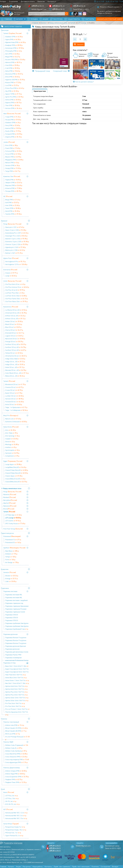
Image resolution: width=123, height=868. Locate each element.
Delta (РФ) (13, 71)
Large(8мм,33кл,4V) (16, 467)
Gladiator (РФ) (14, 37)
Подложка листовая (10, 591)
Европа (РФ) (14, 102)
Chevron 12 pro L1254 (17, 244)
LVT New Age (14, 515)
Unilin (12, 281)
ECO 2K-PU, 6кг (13, 804)
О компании (13, 1)
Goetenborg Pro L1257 (17, 233)
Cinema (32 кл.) (15, 387)
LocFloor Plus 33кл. (15, 293)
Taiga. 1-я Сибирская (17, 410)
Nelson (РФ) (12, 162)
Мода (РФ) (13, 57)
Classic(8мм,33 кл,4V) (16, 479)
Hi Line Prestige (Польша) (17, 737)
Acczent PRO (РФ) (15, 59)
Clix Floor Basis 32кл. (17, 301)
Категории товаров (13, 26)
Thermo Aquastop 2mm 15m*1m (17, 712)
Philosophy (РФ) (14, 51)
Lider (11, 581)
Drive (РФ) (13, 77)
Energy (12, 578)
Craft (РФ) (13, 68)
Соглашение (105, 867)
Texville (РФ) (14, 214)
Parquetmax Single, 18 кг (16, 830)
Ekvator (12, 576)
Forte (10, 559)
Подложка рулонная (10, 634)
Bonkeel (10, 497)
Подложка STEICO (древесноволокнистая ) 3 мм (17, 615)
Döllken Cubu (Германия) (17, 745)
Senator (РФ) (13, 165)
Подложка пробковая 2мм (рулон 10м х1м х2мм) (17, 623)
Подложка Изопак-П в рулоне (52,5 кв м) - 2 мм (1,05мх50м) (17, 638)
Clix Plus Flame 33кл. (17, 299)
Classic (12, 273)
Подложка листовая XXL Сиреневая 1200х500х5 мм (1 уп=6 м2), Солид (17, 598)
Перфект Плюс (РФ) (16, 782)
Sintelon (10, 572)
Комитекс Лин (12, 176)
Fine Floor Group (13, 529)
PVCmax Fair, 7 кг (13, 833)
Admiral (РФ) (14, 62)
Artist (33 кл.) (14, 404)
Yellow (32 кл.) (14, 353)
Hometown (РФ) (15, 48)
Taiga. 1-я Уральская (17, 407)
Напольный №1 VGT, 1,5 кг (17, 813)
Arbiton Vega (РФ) (15, 774)
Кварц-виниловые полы (58, 23)
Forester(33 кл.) (15, 402)
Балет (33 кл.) (14, 393)
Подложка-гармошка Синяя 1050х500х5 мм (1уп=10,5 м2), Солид (16, 612)
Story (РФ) (13, 125)
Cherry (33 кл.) (14, 330)
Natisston (10, 506)
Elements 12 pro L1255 (17, 241)
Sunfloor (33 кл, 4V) (16, 347)
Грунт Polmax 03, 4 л (14, 835)
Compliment (12, 456)
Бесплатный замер (112, 846)
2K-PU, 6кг (11, 801)
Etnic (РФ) (12, 145)
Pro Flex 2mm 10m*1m (15, 703)
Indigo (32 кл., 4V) (15, 361)
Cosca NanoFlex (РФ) (17, 754)
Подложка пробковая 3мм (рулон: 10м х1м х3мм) (17, 626)
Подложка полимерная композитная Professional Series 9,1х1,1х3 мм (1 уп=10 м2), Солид (17, 658)
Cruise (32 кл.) (14, 390)
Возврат (115, 867)
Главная (35, 23)
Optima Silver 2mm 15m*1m (17, 698)
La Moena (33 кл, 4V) (16, 310)
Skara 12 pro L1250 (16, 230)
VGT (8, 809)
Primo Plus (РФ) (15, 88)
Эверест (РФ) (14, 182)
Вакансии (41, 1)
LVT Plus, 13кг (12, 798)
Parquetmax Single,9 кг (15, 827)
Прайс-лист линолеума (81, 867)
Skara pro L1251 (15, 227)
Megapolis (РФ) (15, 160)
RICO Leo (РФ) (13, 734)
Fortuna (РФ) (14, 151)
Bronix (9, 509)
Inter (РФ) (13, 205)
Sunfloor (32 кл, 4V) (16, 344)
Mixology (12, 444)
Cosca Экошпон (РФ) (17, 757)
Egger (13, 461)
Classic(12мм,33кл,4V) (17, 470)
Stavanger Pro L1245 (17, 236)
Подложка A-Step (9, 663)
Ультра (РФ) (13, 120)
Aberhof (9, 503)
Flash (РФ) (13, 148)
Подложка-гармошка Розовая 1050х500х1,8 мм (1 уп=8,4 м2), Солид (16, 609)
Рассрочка (27, 867)
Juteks (9, 142)
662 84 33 (38, 6)
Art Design (12, 562)
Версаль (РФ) (14, 185)
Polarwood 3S (13, 542)
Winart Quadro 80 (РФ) (16, 731)
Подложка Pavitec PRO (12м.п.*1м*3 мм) (13, 655)
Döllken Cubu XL (14, 748)
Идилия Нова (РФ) (16, 42)
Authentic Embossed (16, 422)
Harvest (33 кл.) (15, 399)
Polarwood (12, 536)
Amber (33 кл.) (14, 321)
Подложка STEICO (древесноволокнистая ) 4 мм (17, 618)
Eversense (10, 270)
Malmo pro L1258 (15, 250)
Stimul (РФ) (13, 100)
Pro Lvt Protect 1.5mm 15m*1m (17, 709)
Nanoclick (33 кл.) (15, 339)
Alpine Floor (11, 258)
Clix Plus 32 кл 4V (15, 290)
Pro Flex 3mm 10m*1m (15, 706)
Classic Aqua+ (14, 476)
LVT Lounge (82, 23)
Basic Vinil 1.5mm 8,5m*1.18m (17, 666)
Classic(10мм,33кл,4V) (17, 473)
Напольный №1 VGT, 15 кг (16, 818)
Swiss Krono (11, 427)
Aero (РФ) (13, 54)
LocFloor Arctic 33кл (16, 296)
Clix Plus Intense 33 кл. (17, 287)
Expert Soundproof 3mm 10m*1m (17, 672)
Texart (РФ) (13, 208)
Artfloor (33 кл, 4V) (16, 316)
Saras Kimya (11, 824)
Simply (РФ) (13, 168)
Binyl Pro (11, 415)
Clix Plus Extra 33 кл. (15, 284)
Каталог (44, 23)
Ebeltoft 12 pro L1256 (17, 239)
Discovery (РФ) (14, 74)
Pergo (12, 224)
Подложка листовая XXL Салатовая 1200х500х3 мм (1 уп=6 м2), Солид (17, 595)
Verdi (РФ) (13, 211)
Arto (11, 430)
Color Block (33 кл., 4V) (17, 373)
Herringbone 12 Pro (17, 264)
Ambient (12, 554)
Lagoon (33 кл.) (15, 336)
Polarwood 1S (13, 540)
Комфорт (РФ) (14, 45)
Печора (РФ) (14, 191)
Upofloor (14, 548)
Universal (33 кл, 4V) (16, 313)
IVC (8, 196)
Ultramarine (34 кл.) (16, 356)
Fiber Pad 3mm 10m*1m (16, 675)
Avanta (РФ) (13, 128)
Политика (95, 867)
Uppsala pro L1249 (16, 247)
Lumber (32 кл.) (15, 396)
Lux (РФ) (12, 85)
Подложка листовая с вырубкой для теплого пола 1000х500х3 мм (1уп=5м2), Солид (17, 601)
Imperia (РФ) (14, 137)
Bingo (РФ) (13, 200)
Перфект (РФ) (14, 779)
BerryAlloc (10, 500)
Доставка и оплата (28, 1)
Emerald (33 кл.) (15, 333)
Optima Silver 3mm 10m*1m (17, 700)
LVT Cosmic (13, 521)
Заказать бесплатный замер (109, 19)
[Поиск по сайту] (67, 14)
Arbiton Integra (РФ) (16, 771)
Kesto (9, 792)
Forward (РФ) (14, 134)
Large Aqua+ (14, 464)
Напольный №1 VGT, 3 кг (16, 815)
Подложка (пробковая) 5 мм (17, 629)
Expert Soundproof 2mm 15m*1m (17, 669)
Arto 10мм (12, 433)
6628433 (55, 846)
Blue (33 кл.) (14, 327)
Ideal (12, 113)
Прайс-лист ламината (62, 867)
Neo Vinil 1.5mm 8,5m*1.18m (17, 683)
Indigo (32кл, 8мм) (15, 359)
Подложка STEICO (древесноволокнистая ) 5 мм (17, 621)
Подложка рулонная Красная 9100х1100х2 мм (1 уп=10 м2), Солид (16, 646)
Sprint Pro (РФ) (15, 97)
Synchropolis (13, 450)
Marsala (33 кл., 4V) (16, 370)
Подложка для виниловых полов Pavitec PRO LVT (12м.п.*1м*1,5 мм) (17, 652)
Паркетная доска (7, 533)
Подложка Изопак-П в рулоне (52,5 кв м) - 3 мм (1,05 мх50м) (17, 641)
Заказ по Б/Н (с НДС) (81, 9)
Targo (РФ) (13, 171)
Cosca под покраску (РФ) (17, 760)
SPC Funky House (15, 523)
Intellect (11, 447)
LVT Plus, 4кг (12, 795)
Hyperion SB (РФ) (15, 80)
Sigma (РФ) (13, 39)
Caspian (12, 439)
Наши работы (38, 867)
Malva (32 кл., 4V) (15, 376)
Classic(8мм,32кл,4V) (16, 482)
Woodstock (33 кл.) (16, 384)
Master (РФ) (13, 157)
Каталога (109, 13)
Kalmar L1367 (14, 253)
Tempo (11, 557)
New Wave (12, 551)
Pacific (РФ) (13, 131)
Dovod (10, 441)
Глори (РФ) (13, 117)
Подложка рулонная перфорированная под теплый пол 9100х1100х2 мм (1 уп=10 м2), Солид (17, 649)
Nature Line (13, 419)
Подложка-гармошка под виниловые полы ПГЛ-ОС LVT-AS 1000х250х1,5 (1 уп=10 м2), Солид (17, 603)
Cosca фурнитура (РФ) (17, 762)
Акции (18, 867)
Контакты (51, 1)
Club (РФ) (13, 65)
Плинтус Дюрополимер (12, 768)
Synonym (12, 453)
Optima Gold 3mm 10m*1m (17, 689)
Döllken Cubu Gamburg (16, 751)
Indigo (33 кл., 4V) (15, 364)
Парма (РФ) (13, 180)
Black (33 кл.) (14, 324)
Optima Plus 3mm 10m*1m (17, 695)
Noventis (10, 494)
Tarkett (73, 23)
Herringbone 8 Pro (16, 261)
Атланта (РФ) (14, 188)
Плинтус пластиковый (11, 722)
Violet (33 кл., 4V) (15, 367)
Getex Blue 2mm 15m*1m (16, 677)
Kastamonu (11, 307)
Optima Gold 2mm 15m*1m (17, 686)
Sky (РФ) (12, 91)
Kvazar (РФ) (13, 82)
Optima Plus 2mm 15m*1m (17, 692)
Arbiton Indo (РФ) (15, 725)
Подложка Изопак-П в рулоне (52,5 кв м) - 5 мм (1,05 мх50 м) (17, 643)
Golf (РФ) (12, 202)
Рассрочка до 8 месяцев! (19, 14)
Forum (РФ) (13, 154)
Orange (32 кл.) (14, 341)
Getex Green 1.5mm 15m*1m (17, 680)
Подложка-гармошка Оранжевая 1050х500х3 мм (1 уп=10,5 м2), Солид (17, 606)
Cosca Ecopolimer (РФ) (17, 777)
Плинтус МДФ (8, 742)
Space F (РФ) (14, 94)
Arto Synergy (13, 436)
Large (11, 276)
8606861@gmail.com (39, 9)
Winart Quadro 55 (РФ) (17, 728)
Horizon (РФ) (14, 108)
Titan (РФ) (13, 105)
